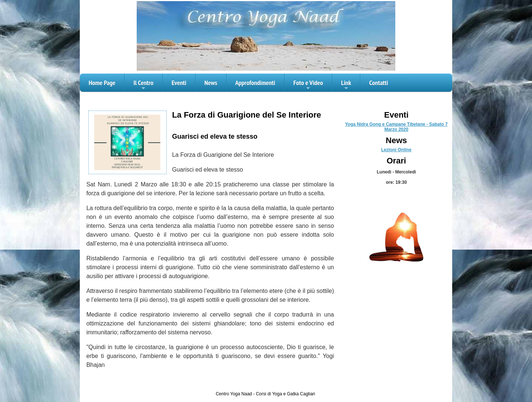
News (211, 83)
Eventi (179, 83)
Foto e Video (308, 85)
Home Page (102, 83)
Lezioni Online (396, 150)
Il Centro (143, 85)
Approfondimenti (255, 83)
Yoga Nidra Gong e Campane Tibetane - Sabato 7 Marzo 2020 (396, 127)
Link (346, 85)
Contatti (378, 83)
